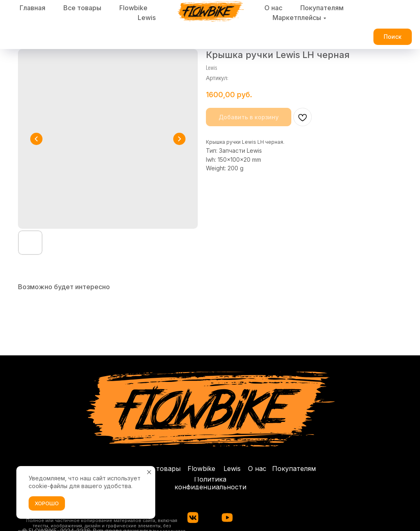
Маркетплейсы (297, 18)
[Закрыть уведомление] (149, 472)
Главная (32, 8)
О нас (273, 8)
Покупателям (322, 8)
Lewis (147, 18)
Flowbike (133, 8)
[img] (227, 518)
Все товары (82, 8)
